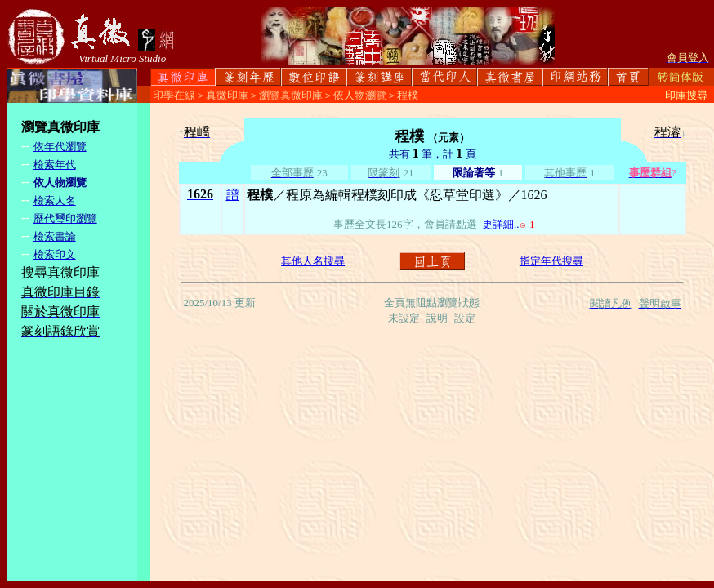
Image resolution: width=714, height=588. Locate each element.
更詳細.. (501, 224)
